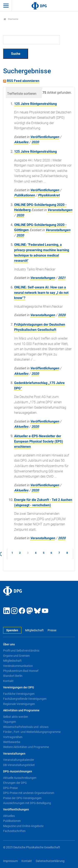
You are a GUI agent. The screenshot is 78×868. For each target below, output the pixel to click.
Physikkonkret (49, 195)
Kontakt (8, 681)
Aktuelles (21, 142)
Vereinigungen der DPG (19, 687)
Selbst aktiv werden (16, 717)
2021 (62, 278)
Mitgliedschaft (34, 630)
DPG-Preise (10, 788)
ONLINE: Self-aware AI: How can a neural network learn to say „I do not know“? (41, 293)
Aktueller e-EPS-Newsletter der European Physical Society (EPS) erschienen (39, 441)
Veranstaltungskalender (19, 760)
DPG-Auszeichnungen (18, 771)
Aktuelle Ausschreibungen (20, 778)
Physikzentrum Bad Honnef (21, 671)
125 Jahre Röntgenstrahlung (35, 104)
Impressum (10, 861)
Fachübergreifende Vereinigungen (25, 699)
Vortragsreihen (13, 737)
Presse (52, 630)
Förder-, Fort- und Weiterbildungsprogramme (32, 732)
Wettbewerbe (12, 742)
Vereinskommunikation (18, 666)
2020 (35, 142)
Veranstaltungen (60, 210)
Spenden (12, 630)
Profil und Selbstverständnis (21, 651)
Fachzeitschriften (14, 831)
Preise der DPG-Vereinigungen (22, 798)
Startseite (11, 19)
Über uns (9, 644)
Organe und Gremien (16, 656)
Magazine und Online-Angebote (23, 826)
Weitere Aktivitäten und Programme (26, 747)
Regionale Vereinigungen (19, 704)
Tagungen (10, 722)
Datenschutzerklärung (50, 861)
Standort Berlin (13, 676)
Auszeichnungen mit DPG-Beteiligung (27, 803)
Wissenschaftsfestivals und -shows (26, 727)
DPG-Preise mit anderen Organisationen (29, 793)
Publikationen (24, 195)
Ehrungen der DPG (15, 783)
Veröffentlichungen (45, 137)
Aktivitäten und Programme (21, 710)
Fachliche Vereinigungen (19, 694)
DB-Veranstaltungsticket (19, 765)
